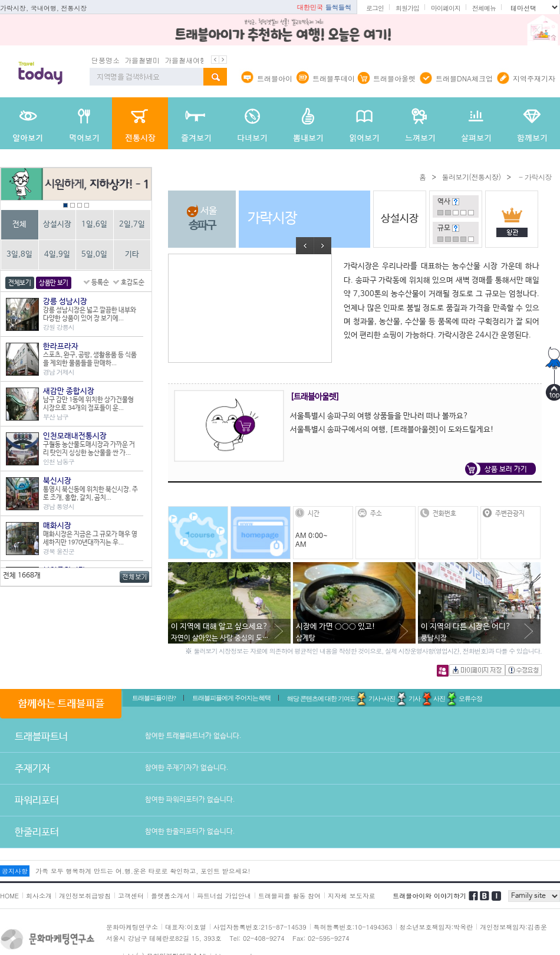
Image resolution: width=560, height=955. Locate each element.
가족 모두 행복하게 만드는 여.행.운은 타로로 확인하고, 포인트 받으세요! (143, 871)
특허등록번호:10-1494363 (353, 927)
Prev (305, 246)
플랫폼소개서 (170, 896)
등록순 (100, 283)
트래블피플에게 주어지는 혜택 (232, 698)
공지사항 (15, 871)
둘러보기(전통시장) (471, 177)
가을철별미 (142, 60)
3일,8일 (19, 255)
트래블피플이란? (154, 698)
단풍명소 (106, 60)
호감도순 (133, 283)
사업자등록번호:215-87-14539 (260, 927)
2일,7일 (132, 224)
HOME (9, 896)
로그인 (375, 8)
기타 (132, 255)
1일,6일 (94, 224)
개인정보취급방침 (85, 896)
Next (322, 246)
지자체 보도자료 (352, 896)
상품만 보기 (54, 283)
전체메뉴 (484, 8)
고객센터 (131, 896)
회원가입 (407, 8)
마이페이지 (446, 8)
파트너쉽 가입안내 (224, 896)
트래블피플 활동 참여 (289, 896)
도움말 (456, 202)
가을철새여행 (186, 60)
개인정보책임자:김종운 (513, 927)
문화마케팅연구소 (132, 927)
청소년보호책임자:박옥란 (437, 927)
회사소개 (39, 896)
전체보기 (20, 283)
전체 (19, 224)
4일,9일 (57, 255)
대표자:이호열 (186, 927)
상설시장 (57, 224)
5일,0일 (94, 255)
